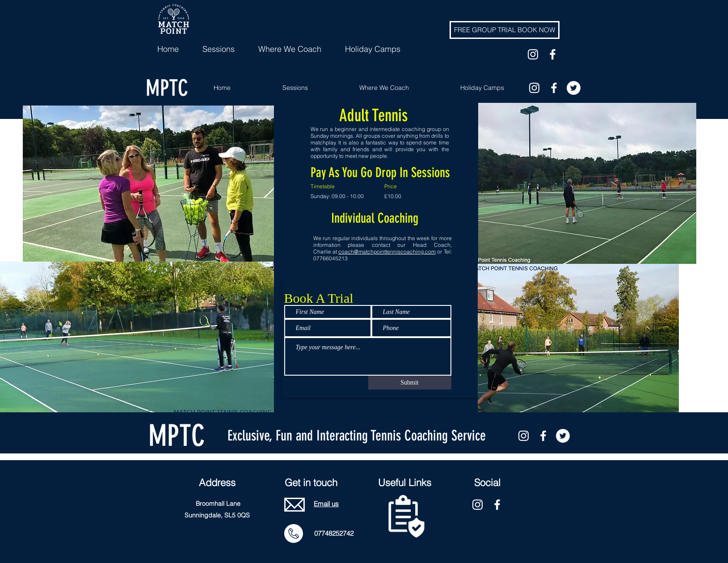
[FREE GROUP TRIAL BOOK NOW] (505, 30)
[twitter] (574, 88)
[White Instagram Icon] (533, 54)
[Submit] (410, 383)
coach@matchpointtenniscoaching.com (387, 252)
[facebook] (553, 54)
